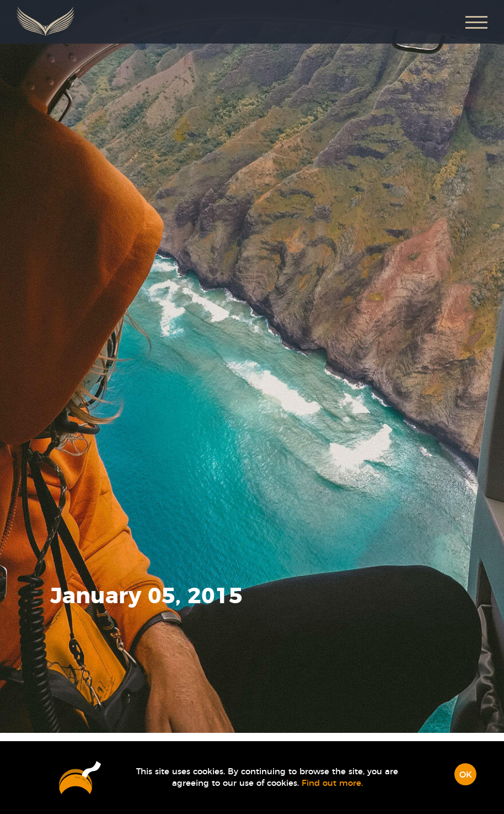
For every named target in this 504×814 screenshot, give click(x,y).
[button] (476, 22)
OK (466, 775)
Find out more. (332, 783)
